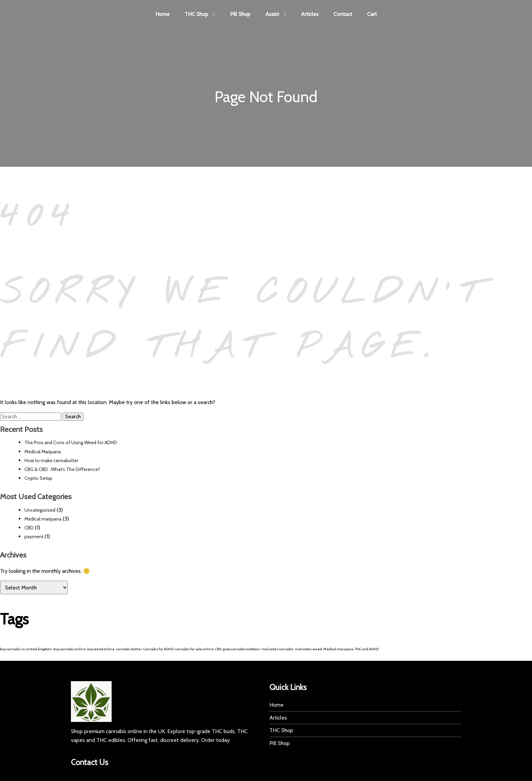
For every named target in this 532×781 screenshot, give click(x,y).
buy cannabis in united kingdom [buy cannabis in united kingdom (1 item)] (26, 649)
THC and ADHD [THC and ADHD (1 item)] (367, 649)
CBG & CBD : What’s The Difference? (62, 470)
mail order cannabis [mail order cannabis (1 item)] (277, 649)
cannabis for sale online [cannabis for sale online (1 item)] (194, 649)
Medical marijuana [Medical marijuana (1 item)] (338, 649)
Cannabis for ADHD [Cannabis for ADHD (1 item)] (158, 649)
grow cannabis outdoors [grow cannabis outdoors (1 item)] (241, 649)
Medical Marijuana (43, 452)
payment (34, 537)
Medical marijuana (43, 519)
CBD (29, 528)
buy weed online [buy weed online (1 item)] (101, 649)
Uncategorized (40, 510)
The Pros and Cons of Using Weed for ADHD (71, 443)
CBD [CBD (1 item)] (218, 649)
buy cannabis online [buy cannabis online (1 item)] (70, 649)
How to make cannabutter (51, 461)
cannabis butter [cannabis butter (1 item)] (129, 649)
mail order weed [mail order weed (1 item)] (308, 649)
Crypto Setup (38, 479)
